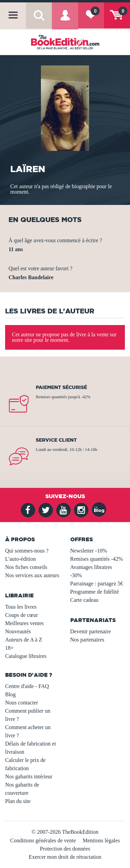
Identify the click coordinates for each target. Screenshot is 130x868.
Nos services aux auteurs (32, 575)
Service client (56, 440)
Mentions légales (101, 840)
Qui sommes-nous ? (27, 551)
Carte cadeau (84, 600)
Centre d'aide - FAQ (27, 686)
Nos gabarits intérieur (29, 776)
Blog (10, 694)
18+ (9, 648)
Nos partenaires (87, 640)
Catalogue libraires (26, 656)
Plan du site (18, 801)
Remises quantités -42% (97, 559)
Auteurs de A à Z (24, 640)
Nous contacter (21, 703)
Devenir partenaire (91, 631)
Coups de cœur (21, 615)
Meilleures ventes (24, 623)
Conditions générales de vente (43, 840)
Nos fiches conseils (26, 567)
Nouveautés (18, 631)
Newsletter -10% (89, 551)
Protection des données (65, 849)
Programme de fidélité (95, 592)
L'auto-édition (20, 559)
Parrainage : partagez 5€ (97, 584)
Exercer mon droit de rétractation (65, 857)
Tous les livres (21, 607)
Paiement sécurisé (61, 387)
